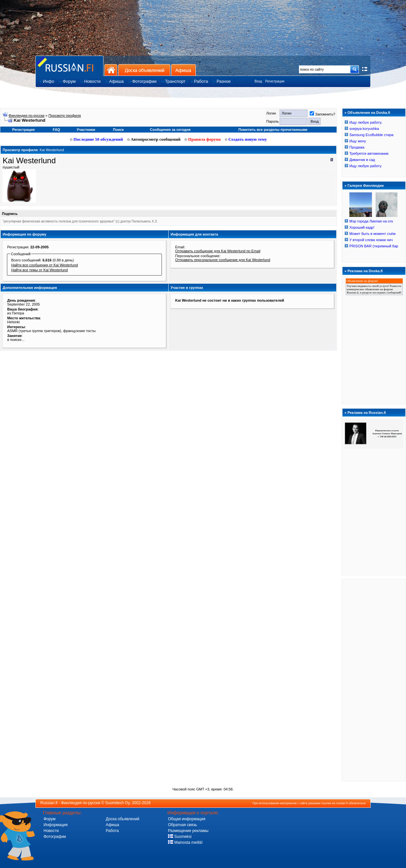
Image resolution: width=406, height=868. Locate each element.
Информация (55, 825)
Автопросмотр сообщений (154, 139)
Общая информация (187, 819)
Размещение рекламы (188, 831)
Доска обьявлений (123, 819)
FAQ (56, 130)
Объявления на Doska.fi (369, 113)
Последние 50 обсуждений (97, 139)
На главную (111, 70)
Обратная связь (182, 825)
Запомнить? (323, 114)
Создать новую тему (246, 139)
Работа (112, 831)
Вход (258, 81)
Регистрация (275, 81)
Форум (49, 819)
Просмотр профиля (65, 115)
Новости (51, 831)
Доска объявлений (144, 70)
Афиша (184, 70)
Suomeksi (180, 837)
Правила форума (203, 139)
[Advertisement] (374, 680)
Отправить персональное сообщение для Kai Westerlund (223, 260)
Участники (86, 130)
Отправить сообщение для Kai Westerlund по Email (218, 251)
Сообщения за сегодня (170, 130)
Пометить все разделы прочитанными (273, 130)
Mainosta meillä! (185, 842)
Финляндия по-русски (27, 115)
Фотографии (55, 837)
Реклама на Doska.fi (365, 271)
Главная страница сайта (69, 66)
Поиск (118, 130)
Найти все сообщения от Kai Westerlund (45, 265)
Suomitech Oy (118, 803)
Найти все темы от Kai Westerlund (39, 270)
